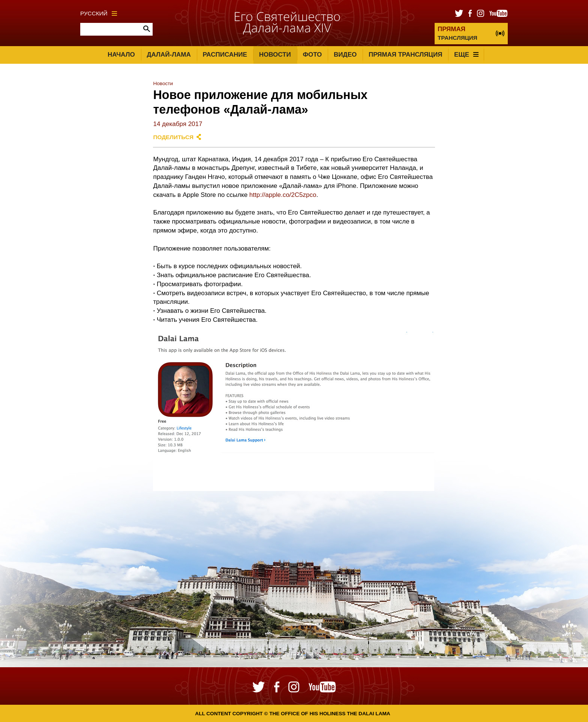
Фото (312, 55)
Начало (121, 55)
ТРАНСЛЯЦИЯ (457, 33)
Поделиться (173, 137)
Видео (345, 55)
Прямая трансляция (405, 55)
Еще (466, 55)
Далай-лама (169, 55)
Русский (99, 13)
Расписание (225, 55)
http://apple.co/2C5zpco (283, 195)
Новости (275, 55)
